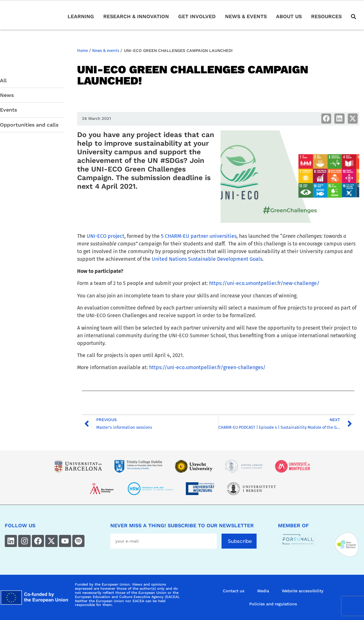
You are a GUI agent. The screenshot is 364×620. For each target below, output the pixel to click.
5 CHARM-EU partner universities (199, 236)
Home (83, 51)
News (7, 95)
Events (8, 110)
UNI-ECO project (106, 236)
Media (263, 591)
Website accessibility (303, 591)
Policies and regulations (273, 604)
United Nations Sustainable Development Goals (207, 259)
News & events (106, 51)
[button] (326, 119)
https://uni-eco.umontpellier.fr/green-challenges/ (207, 367)
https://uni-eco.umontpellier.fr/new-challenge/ (264, 283)
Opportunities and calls (29, 125)
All (3, 80)
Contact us (234, 591)
